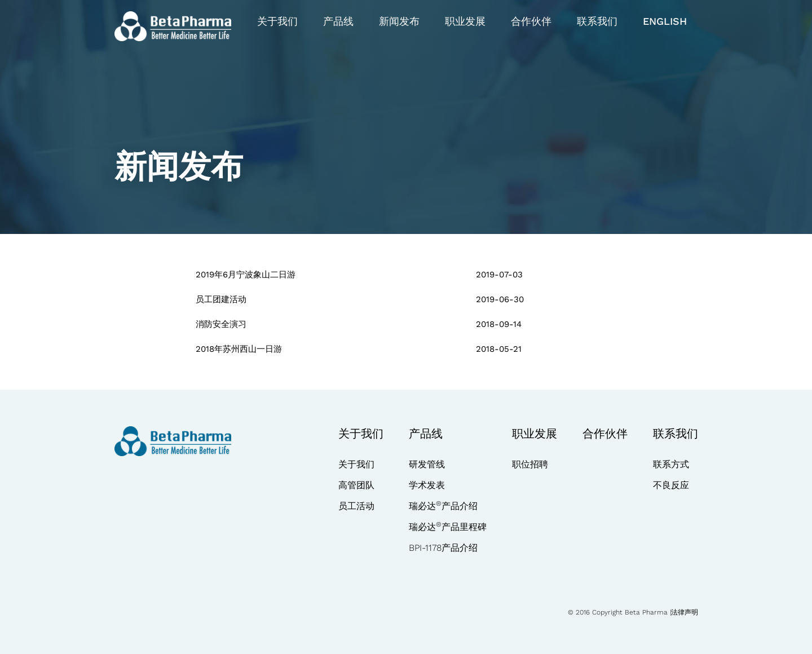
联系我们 (597, 21)
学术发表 (427, 485)
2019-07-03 (499, 275)
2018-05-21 (499, 349)
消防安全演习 (221, 324)
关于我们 (277, 21)
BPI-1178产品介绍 (443, 548)
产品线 (338, 21)
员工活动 (356, 506)
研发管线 (427, 464)
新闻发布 (399, 21)
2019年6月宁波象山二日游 (246, 275)
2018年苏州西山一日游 (239, 349)
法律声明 (685, 612)
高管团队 (356, 485)
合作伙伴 (531, 21)
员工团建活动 (221, 299)
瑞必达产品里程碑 (448, 527)
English (665, 21)
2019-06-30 (500, 299)
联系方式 (671, 464)
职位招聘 (530, 464)
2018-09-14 (499, 324)
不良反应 (671, 485)
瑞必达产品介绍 (443, 506)
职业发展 (465, 21)
